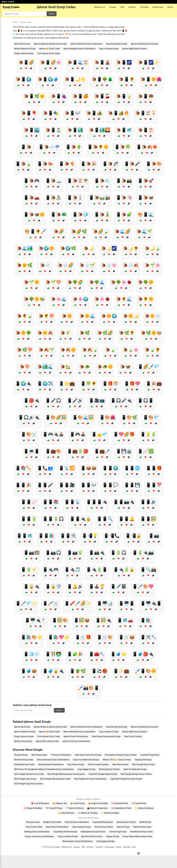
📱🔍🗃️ (148, 570)
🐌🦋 (125, 367)
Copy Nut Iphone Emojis (117, 44)
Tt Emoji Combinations (61, 755)
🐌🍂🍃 (90, 350)
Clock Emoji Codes (34, 827)
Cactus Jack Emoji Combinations (40, 836)
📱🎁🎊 (110, 384)
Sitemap (127, 847)
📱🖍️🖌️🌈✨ (78, 603)
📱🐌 (26, 147)
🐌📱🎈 (29, 113)
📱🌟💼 (67, 384)
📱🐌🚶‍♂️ (75, 198)
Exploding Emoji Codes (24, 764)
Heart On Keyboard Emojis (135, 769)
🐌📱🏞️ (75, 130)
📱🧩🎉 (75, 654)
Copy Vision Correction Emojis (88, 755)
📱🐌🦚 (59, 214)
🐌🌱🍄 (53, 282)
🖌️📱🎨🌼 (146, 671)
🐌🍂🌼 (68, 350)
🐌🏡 (65, 367)
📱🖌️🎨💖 (143, 586)
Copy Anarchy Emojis (81, 827)
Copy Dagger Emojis (86, 769)
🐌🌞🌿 (25, 265)
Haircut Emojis (123, 827)
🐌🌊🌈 (122, 231)
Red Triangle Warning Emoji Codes (55, 779)
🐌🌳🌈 (75, 282)
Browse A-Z (100, 7)
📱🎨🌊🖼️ (83, 417)
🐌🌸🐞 (102, 299)
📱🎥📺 (97, 400)
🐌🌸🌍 (80, 299)
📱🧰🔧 (97, 654)
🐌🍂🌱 (46, 350)
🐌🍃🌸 (131, 350)
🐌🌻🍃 (25, 316)
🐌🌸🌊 (59, 299)
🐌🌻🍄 (46, 316)
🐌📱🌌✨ (148, 62)
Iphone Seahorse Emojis (25, 49)
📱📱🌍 (110, 468)
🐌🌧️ (45, 265)
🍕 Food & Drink (139, 803)
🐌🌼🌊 (87, 316)
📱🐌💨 (102, 181)
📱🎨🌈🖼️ (56, 417)
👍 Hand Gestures (66, 813)
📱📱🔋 (29, 519)
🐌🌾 (65, 333)
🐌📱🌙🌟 (75, 79)
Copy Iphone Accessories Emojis (106, 736)
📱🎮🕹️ (78, 434)
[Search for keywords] (25, 14)
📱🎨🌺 (107, 417)
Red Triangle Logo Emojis (25, 779)
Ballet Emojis (145, 822)
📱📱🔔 (127, 519)
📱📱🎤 (45, 485)
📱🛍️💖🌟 (59, 637)
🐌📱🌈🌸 (51, 62)
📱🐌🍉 (45, 164)
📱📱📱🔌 (97, 502)
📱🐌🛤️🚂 (99, 198)
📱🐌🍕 (67, 164)
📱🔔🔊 (75, 586)
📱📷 (154, 536)
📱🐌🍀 (122, 147)
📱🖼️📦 (82, 620)
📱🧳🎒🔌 (143, 654)
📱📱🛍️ (46, 536)
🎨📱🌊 (146, 214)
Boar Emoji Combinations (57, 827)
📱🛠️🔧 (148, 637)
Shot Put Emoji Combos (98, 764)
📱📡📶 (67, 468)
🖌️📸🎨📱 (89, 688)
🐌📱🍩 (146, 96)
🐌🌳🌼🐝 (34, 299)
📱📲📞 (112, 536)
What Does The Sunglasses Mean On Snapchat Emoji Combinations (44, 769)
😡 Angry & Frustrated (98, 803)
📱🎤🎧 (53, 400)
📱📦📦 (89, 468)
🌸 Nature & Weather (33, 808)
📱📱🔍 (105, 519)
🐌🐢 (84, 367)
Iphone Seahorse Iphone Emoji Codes (50, 44)
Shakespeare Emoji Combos (93, 832)
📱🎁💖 (132, 384)
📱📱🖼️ (148, 519)
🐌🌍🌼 (46, 248)
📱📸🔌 (97, 553)
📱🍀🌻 (89, 384)
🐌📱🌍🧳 (48, 79)
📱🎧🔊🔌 (29, 417)
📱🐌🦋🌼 (34, 214)
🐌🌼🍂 (45, 333)
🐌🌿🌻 (127, 333)
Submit (59, 710)
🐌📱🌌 (124, 62)
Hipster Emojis (113, 836)
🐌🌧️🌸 (109, 265)
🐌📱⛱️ (146, 130)
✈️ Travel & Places (54, 808)
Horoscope (158, 7)
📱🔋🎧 (119, 553)
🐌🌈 (59, 231)
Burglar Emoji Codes (52, 822)
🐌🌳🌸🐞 (121, 282)
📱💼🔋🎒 (78, 451)
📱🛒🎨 (105, 637)
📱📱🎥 (67, 485)
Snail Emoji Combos (133, 736)
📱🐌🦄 (124, 198)
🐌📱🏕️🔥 (119, 113)
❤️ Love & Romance (40, 803)
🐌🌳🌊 (97, 282)
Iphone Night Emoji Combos (135, 49)
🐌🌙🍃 (152, 248)
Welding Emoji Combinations (37, 832)
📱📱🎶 (89, 485)
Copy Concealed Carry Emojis (86, 760)
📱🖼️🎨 (60, 620)
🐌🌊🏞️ (25, 248)
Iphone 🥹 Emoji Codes (49, 49)
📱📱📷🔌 (124, 502)
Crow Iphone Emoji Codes (49, 53)
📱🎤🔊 (75, 400)
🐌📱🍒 (102, 96)
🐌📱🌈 (26, 62)
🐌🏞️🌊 (45, 367)
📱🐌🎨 (154, 164)
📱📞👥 (45, 468)
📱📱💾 (132, 485)
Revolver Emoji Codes (24, 760)
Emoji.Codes (54, 847)
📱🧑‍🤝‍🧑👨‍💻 (53, 654)
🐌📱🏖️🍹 (146, 113)
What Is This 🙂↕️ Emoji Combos (117, 760)
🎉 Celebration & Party (121, 808)
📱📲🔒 (133, 536)
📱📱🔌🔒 (80, 519)
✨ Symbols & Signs (110, 813)
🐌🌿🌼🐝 (151, 333)
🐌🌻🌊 (124, 299)
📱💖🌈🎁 (124, 434)
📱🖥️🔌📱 (151, 603)
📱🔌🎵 (72, 570)
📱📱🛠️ (68, 536)
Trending (144, 7)
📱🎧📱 (146, 400)
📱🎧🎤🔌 (121, 400)
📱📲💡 (90, 536)
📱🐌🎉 (89, 164)
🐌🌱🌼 (32, 282)
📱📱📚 (51, 502)
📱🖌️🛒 (51, 603)
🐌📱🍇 (59, 96)
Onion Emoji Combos (104, 827)
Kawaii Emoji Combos (126, 822)
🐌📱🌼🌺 (151, 79)
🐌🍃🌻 (152, 350)
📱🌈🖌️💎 (148, 367)
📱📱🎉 (23, 485)
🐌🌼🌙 (131, 316)
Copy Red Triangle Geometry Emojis (126, 779)
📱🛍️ (146, 620)
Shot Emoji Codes (39, 755)
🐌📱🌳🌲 (102, 79)
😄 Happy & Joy (60, 803)
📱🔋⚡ (29, 570)
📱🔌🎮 (51, 570)
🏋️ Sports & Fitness (75, 808)
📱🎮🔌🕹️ (53, 434)
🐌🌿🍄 (25, 350)
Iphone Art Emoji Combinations (76, 741)
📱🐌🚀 (146, 181)
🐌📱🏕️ (94, 113)
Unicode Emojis (33, 822)
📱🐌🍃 (23, 164)
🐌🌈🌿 (79, 231)
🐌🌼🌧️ (152, 316)
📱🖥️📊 (105, 603)
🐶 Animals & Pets (120, 803)
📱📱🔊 (148, 502)
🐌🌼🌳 (23, 333)
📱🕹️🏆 (97, 586)
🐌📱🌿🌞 (34, 96)
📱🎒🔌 (32, 400)
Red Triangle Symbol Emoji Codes (29, 774)
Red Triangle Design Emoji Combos (136, 774)
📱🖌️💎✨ (26, 603)
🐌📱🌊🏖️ (78, 62)
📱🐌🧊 (80, 214)
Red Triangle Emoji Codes (143, 764)
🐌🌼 (67, 316)
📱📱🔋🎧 (53, 519)
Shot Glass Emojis (120, 764)
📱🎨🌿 (129, 417)
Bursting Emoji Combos (109, 769)
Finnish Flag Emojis (118, 832)
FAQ (122, 7)
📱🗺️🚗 (125, 620)
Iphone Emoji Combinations (76, 736)
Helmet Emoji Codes (142, 827)
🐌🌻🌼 (146, 299)
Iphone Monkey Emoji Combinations (79, 49)
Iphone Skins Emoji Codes (47, 741)
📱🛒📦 (127, 637)
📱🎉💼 (154, 384)
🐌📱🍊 (80, 96)
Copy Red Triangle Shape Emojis (103, 774)
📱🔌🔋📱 (97, 570)
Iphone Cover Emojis (23, 741)
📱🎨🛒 (29, 434)
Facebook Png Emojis (150, 755)
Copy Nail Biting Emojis (103, 822)
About (170, 7)
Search (52, 14)
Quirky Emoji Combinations (77, 822)
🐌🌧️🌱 (87, 265)
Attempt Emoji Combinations (51, 764)
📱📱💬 (110, 485)
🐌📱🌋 (102, 62)
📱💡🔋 (148, 434)
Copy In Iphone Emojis (109, 49)
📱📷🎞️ (32, 553)
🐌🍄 (25, 367)
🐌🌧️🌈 (65, 265)
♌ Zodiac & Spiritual (144, 808)
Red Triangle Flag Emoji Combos (29, 784)
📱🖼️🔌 (103, 620)
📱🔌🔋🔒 (124, 570)
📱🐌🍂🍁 (147, 147)
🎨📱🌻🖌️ (35, 231)
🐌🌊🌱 (144, 231)
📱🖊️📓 (119, 586)
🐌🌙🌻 (131, 248)
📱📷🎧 (53, 553)
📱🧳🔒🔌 (53, 671)
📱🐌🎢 (110, 164)
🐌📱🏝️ (53, 130)
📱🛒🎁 (83, 637)
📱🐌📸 (124, 181)
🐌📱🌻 (127, 79)
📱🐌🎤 (132, 164)
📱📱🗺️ (25, 536)
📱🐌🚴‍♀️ (53, 198)
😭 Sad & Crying (77, 803)
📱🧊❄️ (32, 654)
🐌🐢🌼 (105, 367)
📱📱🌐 (132, 468)
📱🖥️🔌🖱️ (35, 620)
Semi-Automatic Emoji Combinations (53, 760)
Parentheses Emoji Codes (141, 832)
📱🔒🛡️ (53, 586)
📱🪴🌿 (78, 671)
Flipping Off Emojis (143, 760)
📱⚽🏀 (99, 671)
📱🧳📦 (29, 671)
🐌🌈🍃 (101, 231)
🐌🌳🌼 (146, 282)
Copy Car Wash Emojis (68, 836)
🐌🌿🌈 (105, 333)
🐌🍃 (110, 350)
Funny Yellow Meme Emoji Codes (137, 836)
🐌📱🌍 (23, 79)
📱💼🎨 (53, 451)
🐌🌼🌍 (109, 316)
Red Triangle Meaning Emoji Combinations (66, 774)
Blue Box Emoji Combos (92, 836)
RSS (134, 847)
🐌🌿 (84, 333)
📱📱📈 (29, 502)
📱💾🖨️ (124, 451)
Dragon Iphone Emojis (24, 53)
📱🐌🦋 (146, 198)
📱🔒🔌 (32, 586)
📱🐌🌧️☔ (49, 147)
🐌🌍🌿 (68, 248)
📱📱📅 (154, 485)
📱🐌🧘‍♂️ (102, 214)
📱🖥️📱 (127, 603)
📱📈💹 (146, 451)
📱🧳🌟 (119, 654)
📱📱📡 (72, 502)
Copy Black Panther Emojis (65, 832)
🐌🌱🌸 (152, 265)
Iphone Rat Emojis (22, 44)
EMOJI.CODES (8, 2)
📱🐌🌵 (74, 147)
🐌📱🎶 (72, 113)
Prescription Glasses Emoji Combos (121, 755)
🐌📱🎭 (51, 113)
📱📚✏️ (23, 468)
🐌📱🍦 (124, 96)
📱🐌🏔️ (53, 181)
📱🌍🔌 (23, 384)
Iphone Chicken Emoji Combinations (86, 44)
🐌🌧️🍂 (131, 265)
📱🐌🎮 (32, 181)
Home (15, 22)
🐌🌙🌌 (109, 248)
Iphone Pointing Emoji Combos (144, 44)
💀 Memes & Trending (88, 813)
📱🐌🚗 (32, 198)
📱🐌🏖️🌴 (78, 181)
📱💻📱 (32, 451)
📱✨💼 (121, 671)
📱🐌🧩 (124, 214)
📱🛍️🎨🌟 (32, 637)
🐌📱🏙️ (32, 130)
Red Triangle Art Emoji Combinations (91, 779)
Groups (113, 7)
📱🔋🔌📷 (143, 553)
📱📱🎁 (154, 468)
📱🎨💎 (151, 417)
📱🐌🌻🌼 (98, 147)
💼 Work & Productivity (97, 808)
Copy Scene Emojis (76, 764)
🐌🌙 (89, 248)
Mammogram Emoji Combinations (78, 841)
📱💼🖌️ (102, 451)
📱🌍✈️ (45, 384)
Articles (132, 7)
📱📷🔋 (75, 553)
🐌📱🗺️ (124, 130)
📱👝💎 (99, 434)
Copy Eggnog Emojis (106, 841)
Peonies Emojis (21, 755)
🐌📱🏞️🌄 (99, 130)
